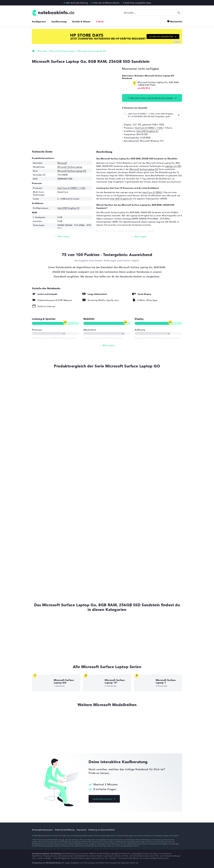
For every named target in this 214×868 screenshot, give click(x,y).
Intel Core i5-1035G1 (152, 192)
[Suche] (152, 13)
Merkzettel (176, 22)
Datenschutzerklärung (65, 830)
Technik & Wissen (81, 22)
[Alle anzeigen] (107, 345)
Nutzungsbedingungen (42, 830)
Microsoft (42, 51)
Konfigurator (39, 22)
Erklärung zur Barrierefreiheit (101, 830)
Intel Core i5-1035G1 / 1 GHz (149, 128)
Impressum (82, 830)
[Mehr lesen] (62, 237)
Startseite (33, 51)
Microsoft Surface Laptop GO (92, 51)
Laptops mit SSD (173, 166)
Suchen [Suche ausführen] (179, 13)
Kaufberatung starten (102, 799)
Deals (101, 22)
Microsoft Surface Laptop (62, 51)
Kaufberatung (59, 22)
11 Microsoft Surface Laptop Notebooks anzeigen (150, 98)
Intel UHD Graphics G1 (147, 131)
